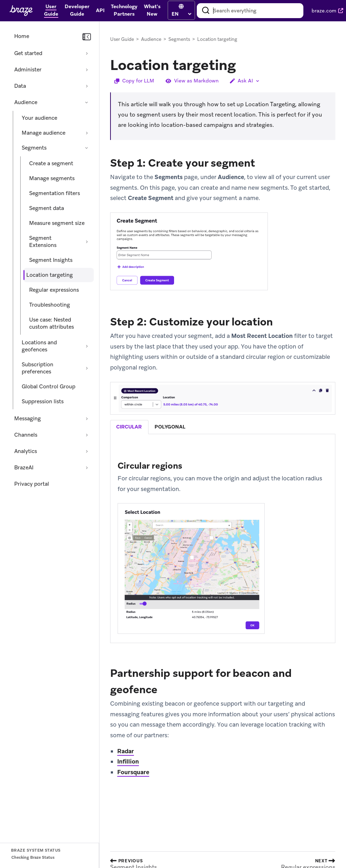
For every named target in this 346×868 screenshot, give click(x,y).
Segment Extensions (43, 242)
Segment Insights (51, 260)
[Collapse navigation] (87, 37)
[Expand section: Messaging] (87, 419)
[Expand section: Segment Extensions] (87, 242)
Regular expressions (54, 290)
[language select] (181, 14)
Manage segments (52, 178)
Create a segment (51, 163)
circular (129, 427)
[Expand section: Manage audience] (87, 133)
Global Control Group (48, 387)
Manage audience (44, 133)
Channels (26, 435)
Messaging (28, 419)
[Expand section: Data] (87, 86)
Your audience (39, 118)
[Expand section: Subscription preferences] (87, 368)
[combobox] (250, 11)
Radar (126, 751)
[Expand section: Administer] (87, 70)
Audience (26, 102)
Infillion (128, 761)
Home (22, 36)
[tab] (129, 427)
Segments (34, 148)
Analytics (26, 451)
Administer (28, 70)
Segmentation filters (55, 193)
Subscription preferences (37, 368)
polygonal (170, 427)
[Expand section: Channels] (87, 435)
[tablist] (223, 427)
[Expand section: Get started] (87, 53)
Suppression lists (43, 401)
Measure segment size (57, 223)
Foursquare (133, 772)
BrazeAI (24, 468)
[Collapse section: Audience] (87, 102)
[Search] (206, 11)
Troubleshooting (50, 305)
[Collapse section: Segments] (87, 148)
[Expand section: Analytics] (87, 451)
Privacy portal (32, 484)
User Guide (122, 39)
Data (20, 86)
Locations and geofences (39, 346)
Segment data (47, 208)
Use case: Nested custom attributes (52, 323)
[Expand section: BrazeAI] (87, 468)
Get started (28, 53)
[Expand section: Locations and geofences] (87, 346)
